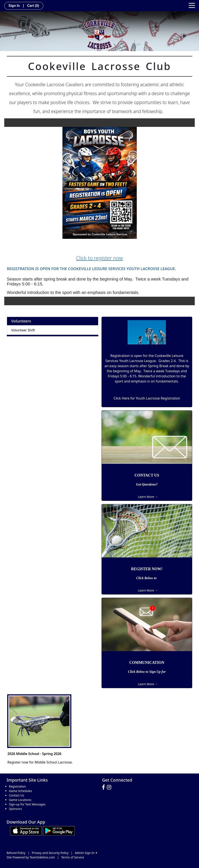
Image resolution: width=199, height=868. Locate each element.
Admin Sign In (86, 853)
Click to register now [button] (99, 258)
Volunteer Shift (23, 330)
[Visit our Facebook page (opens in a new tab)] (104, 787)
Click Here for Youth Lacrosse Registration (147, 398)
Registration (17, 786)
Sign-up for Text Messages (27, 804)
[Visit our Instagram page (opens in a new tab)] (110, 787)
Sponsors (15, 809)
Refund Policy (16, 853)
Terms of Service (73, 857)
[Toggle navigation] (192, 5)
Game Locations (20, 800)
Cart (33, 6)
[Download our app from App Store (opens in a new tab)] (26, 830)
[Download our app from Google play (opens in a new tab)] (59, 830)
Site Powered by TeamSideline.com (31, 857)
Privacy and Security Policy (50, 853)
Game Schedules (20, 791)
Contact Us (16, 795)
